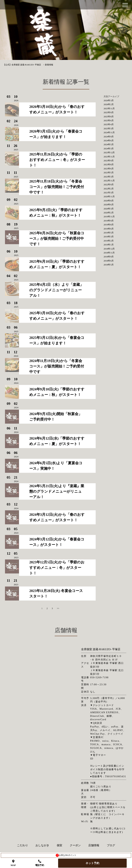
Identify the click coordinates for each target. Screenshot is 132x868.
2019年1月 (109, 245)
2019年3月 (109, 237)
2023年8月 (109, 164)
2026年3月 (109, 100)
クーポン (75, 845)
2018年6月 (109, 261)
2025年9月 (109, 112)
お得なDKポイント (66, 855)
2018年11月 (109, 253)
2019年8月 (109, 225)
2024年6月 (109, 140)
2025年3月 (109, 129)
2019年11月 (109, 217)
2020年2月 (109, 213)
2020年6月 (109, 205)
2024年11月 (109, 132)
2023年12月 (109, 152)
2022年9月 (109, 185)
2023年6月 (109, 169)
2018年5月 (109, 265)
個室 (59, 845)
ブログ (111, 845)
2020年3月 (109, 209)
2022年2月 (109, 189)
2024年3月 (109, 149)
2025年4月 (109, 124)
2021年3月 (109, 193)
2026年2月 (109, 104)
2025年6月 (109, 120)
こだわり (22, 845)
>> (58, 608)
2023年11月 (109, 157)
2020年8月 (109, 201)
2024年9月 (109, 137)
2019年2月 (109, 241)
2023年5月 (109, 173)
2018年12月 (109, 249)
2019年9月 (109, 221)
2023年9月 (109, 161)
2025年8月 (109, 117)
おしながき (42, 845)
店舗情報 (94, 845)
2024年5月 (109, 144)
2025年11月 (109, 108)
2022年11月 (109, 181)
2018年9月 (109, 257)
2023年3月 (109, 177)
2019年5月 (109, 233)
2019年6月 (109, 229)
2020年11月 (109, 196)
